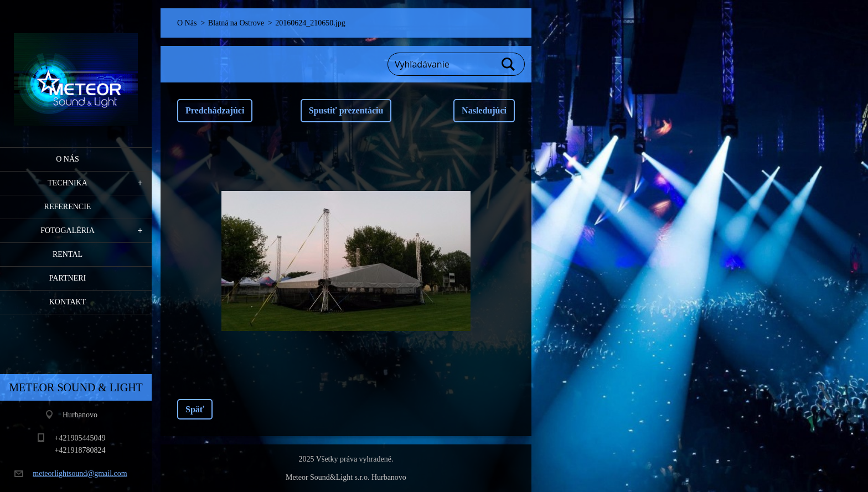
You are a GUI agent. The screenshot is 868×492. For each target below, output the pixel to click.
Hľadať (509, 64)
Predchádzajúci (215, 110)
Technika (68, 183)
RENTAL (68, 254)
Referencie (68, 207)
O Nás (68, 159)
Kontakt (68, 302)
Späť (195, 409)
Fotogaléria (68, 231)
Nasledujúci (484, 110)
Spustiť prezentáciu (346, 110)
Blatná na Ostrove (236, 23)
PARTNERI (68, 278)
